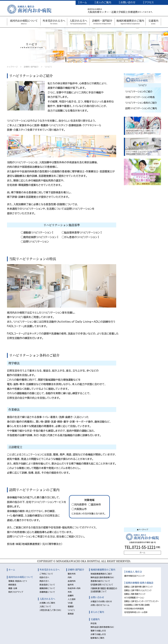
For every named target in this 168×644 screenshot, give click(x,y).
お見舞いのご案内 (47, 603)
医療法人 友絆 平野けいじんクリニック (138, 590)
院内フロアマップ (16, 592)
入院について (45, 607)
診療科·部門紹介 (76, 570)
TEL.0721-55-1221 (142, 547)
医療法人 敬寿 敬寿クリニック (135, 594)
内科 (70, 577)
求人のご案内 (104, 2)
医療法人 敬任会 (134, 572)
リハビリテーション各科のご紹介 (141, 103)
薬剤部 (71, 614)
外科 (70, 592)
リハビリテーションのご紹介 (139, 92)
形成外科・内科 (74, 588)
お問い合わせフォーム (100, 605)
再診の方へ (44, 581)
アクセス (149, 2)
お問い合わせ (128, 2)
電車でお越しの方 (98, 631)
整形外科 (72, 574)
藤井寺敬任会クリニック (134, 576)
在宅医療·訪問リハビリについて (102, 585)
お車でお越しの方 (98, 634)
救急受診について (47, 585)
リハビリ (48, 67)
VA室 (70, 603)
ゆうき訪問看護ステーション (134, 598)
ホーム (83, 2)
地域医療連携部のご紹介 (101, 574)
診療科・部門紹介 (31, 67)
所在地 (94, 623)
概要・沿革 (13, 588)
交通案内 (95, 619)
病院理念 (12, 585)
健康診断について (47, 588)
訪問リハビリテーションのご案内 (141, 108)
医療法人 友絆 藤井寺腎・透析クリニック (138, 587)
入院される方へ (47, 599)
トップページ (12, 67)
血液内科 (72, 581)
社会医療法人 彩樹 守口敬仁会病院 (137, 605)
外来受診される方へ (50, 570)
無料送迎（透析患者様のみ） (102, 577)
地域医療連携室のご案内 (103, 570)
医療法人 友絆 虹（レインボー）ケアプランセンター (142, 601)
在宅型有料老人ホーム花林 (136, 612)
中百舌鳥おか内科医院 (134, 609)
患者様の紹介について (100, 581)
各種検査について (47, 592)
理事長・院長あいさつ (18, 581)
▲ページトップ (142, 530)
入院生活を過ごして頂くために (50, 610)
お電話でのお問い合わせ (101, 602)
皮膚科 (71, 596)
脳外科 (71, 585)
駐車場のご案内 (97, 638)
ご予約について (46, 574)
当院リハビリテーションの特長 (140, 97)
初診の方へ (44, 577)
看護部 (71, 607)
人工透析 (72, 599)
